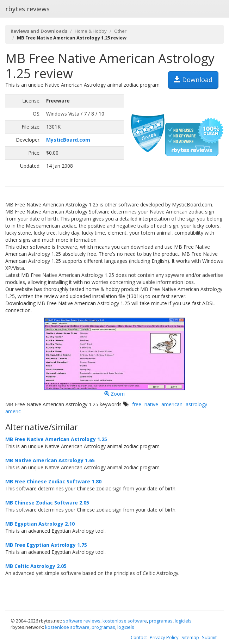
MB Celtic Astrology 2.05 (36, 566)
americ (13, 411)
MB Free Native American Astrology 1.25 (56, 439)
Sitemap (190, 637)
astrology (196, 404)
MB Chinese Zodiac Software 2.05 (47, 503)
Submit (209, 637)
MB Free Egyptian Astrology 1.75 (46, 545)
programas (161, 621)
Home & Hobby (91, 31)
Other (120, 31)
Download (193, 80)
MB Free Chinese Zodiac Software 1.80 (53, 481)
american (172, 404)
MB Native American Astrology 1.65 (50, 460)
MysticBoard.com (68, 140)
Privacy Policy (164, 637)
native (151, 404)
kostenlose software (125, 621)
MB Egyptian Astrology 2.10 (40, 524)
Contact (139, 637)
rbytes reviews (27, 9)
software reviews (82, 621)
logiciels (183, 621)
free (137, 404)
